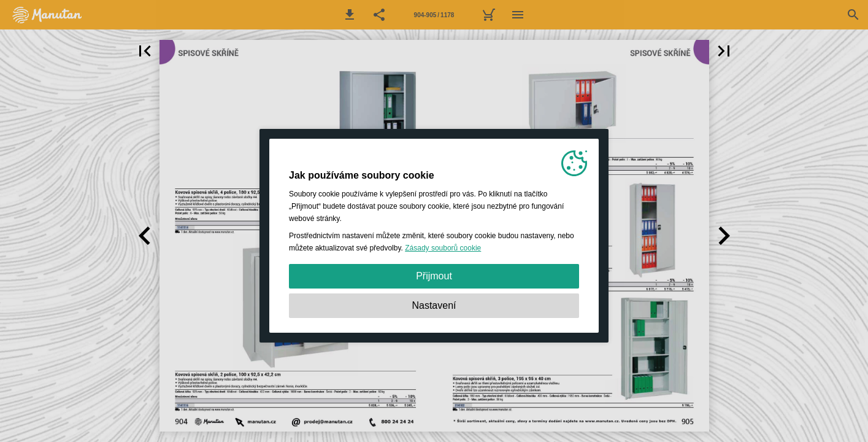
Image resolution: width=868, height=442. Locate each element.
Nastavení (434, 305)
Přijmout (434, 276)
